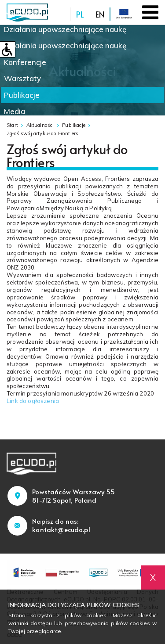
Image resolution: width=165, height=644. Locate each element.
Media (15, 111)
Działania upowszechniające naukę (65, 29)
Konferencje (25, 62)
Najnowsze (23, 13)
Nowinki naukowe (35, 128)
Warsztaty (22, 78)
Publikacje (22, 95)
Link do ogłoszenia (33, 401)
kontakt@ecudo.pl (61, 529)
